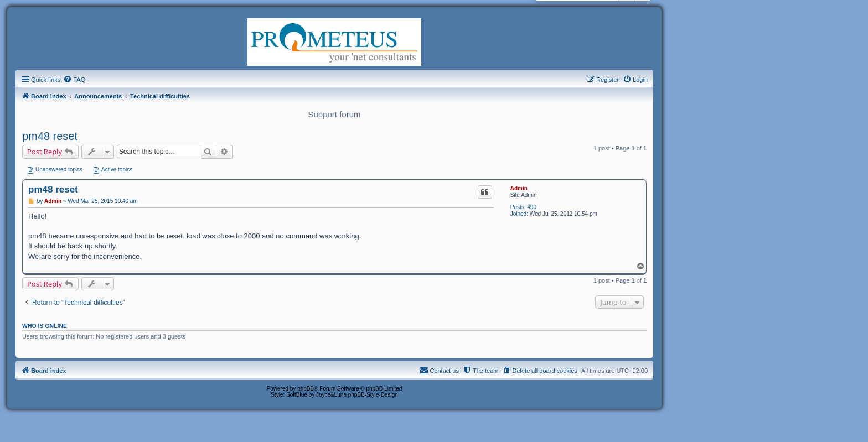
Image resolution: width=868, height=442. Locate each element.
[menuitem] (74, 80)
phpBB (306, 389)
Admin (519, 188)
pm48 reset (50, 136)
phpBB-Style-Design (373, 395)
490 (532, 207)
